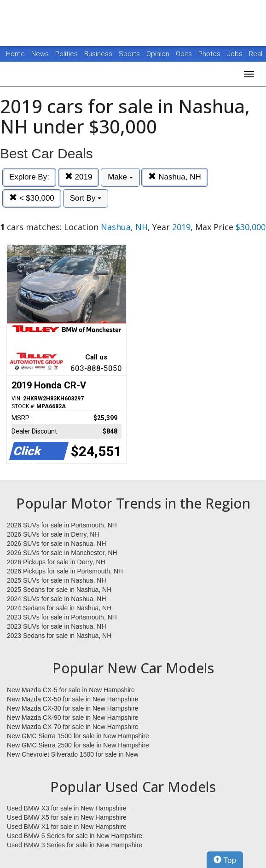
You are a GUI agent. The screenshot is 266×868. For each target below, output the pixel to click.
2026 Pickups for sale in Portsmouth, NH (65, 571)
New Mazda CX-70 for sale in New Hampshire (73, 727)
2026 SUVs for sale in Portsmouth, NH (62, 525)
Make (120, 177)
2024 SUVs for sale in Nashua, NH (57, 599)
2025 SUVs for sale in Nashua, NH (57, 580)
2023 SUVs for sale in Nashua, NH (57, 626)
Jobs (236, 54)
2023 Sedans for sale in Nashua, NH (59, 636)
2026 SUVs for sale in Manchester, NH (62, 553)
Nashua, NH (174, 177)
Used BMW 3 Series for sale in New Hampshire (75, 845)
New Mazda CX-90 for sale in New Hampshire (73, 718)
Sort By (86, 198)
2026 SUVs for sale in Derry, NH (53, 534)
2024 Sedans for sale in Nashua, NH (59, 608)
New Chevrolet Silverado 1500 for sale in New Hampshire (73, 755)
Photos (210, 54)
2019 (79, 177)
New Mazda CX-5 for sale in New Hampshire (71, 690)
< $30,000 (32, 198)
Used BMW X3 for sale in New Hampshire (67, 808)
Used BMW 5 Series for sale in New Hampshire (75, 836)
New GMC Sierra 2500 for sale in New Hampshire (78, 745)
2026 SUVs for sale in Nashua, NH (57, 544)
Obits (185, 54)
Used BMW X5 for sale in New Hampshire (67, 817)
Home (15, 54)
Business (99, 54)
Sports (130, 54)
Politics (66, 54)
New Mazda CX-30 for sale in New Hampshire (73, 708)
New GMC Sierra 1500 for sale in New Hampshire (78, 736)
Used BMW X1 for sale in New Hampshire (67, 827)
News (40, 54)
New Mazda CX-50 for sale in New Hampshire (73, 699)
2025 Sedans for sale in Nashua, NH (59, 590)
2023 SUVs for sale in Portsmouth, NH (62, 617)
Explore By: (29, 177)
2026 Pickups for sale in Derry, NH (56, 562)
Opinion (159, 54)
